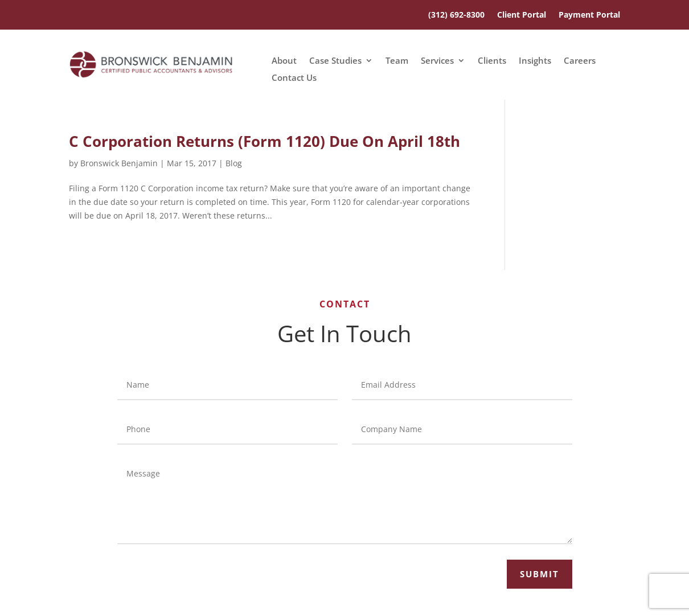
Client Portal (522, 15)
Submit (540, 574)
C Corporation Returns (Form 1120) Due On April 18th (264, 141)
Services (437, 61)
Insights (535, 61)
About (284, 61)
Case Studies (335, 61)
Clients (492, 61)
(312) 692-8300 (456, 15)
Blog (234, 163)
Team (397, 61)
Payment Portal (589, 15)
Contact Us (294, 78)
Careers (580, 61)
